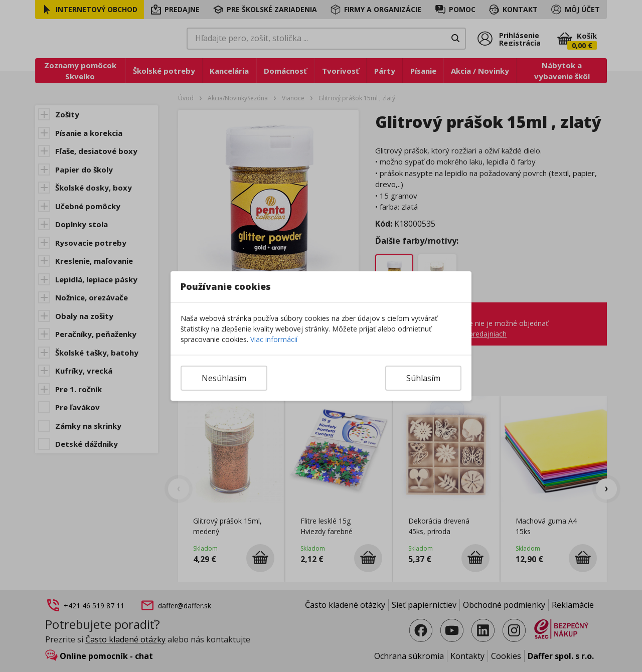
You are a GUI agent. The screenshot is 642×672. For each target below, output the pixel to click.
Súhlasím (423, 378)
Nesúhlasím (224, 378)
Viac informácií (274, 339)
